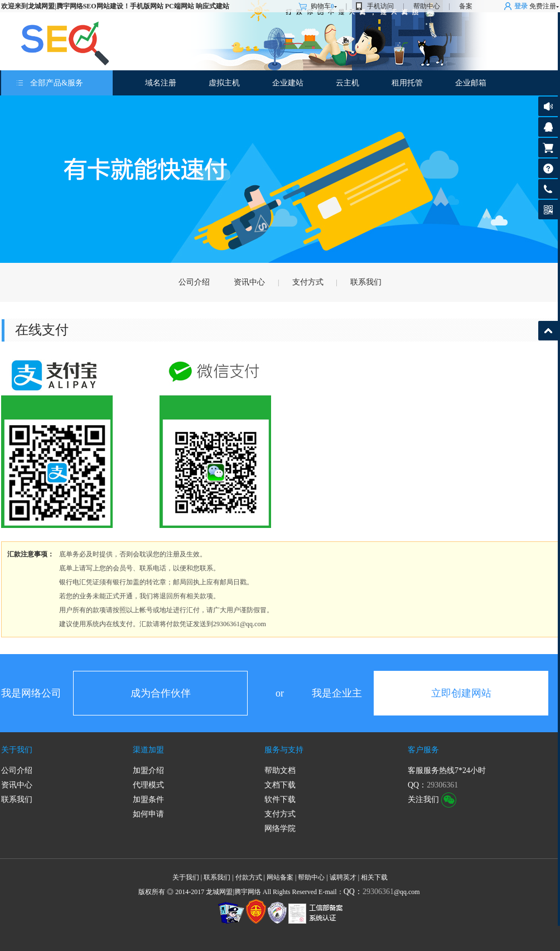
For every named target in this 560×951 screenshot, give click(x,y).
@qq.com (382, 892)
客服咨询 (548, 127)
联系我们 (366, 282)
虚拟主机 (224, 83)
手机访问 (380, 6)
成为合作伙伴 (161, 693)
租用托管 (407, 83)
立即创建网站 (461, 693)
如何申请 (148, 814)
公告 (548, 106)
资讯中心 (249, 282)
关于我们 (17, 750)
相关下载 (374, 877)
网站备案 (280, 877)
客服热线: (548, 189)
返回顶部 (548, 331)
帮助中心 (427, 6)
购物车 (324, 6)
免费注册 (543, 6)
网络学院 (280, 828)
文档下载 (280, 785)
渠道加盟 (148, 750)
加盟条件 (148, 799)
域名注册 (161, 83)
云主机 (347, 83)
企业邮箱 (471, 83)
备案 (466, 6)
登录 (521, 6)
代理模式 (148, 785)
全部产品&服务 (57, 83)
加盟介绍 (148, 770)
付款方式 (249, 877)
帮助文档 (280, 770)
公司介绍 (194, 282)
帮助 (548, 168)
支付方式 (308, 282)
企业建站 (288, 83)
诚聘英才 (343, 877)
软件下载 (280, 799)
